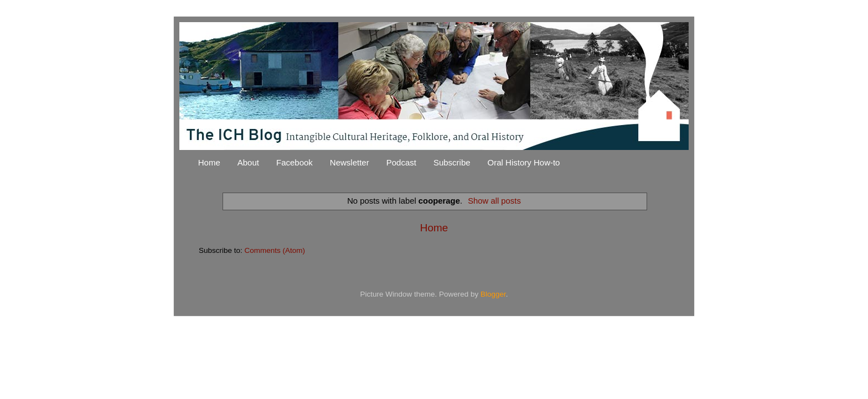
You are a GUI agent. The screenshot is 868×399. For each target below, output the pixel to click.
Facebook (294, 162)
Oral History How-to (524, 162)
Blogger (493, 294)
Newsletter (350, 162)
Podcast (401, 162)
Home (209, 162)
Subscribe (452, 162)
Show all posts (494, 201)
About (248, 162)
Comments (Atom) (275, 250)
